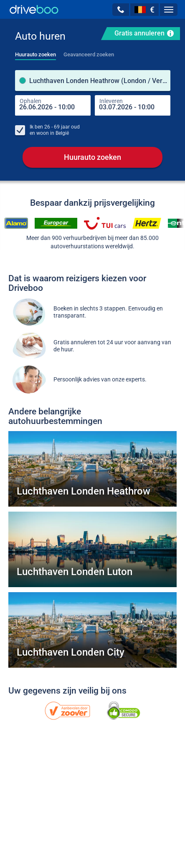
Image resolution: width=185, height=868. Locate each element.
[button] (121, 10)
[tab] (35, 52)
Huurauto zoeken (92, 158)
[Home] (34, 9)
